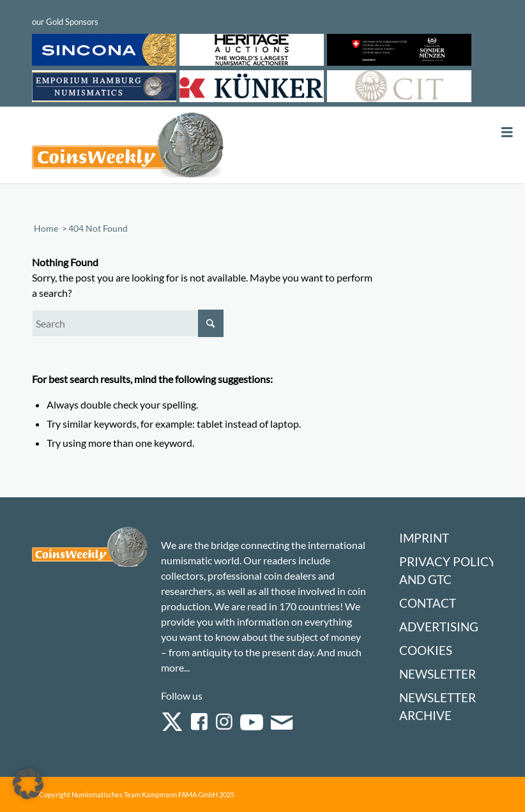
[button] (28, 784)
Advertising (439, 627)
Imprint (424, 538)
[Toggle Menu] (507, 132)
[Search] (128, 323)
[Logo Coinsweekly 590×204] (128, 147)
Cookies (426, 650)
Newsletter (438, 674)
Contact (428, 603)
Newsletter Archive (438, 706)
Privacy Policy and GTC (448, 570)
